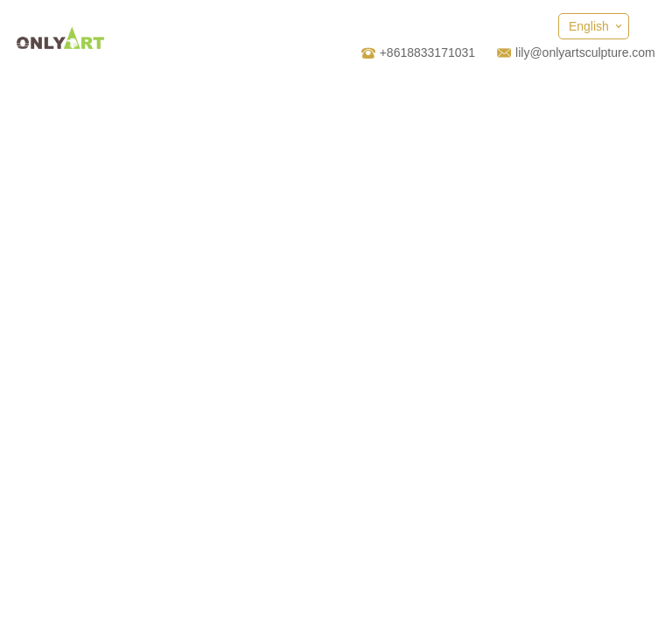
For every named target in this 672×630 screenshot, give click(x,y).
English (589, 26)
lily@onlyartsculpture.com (585, 52)
